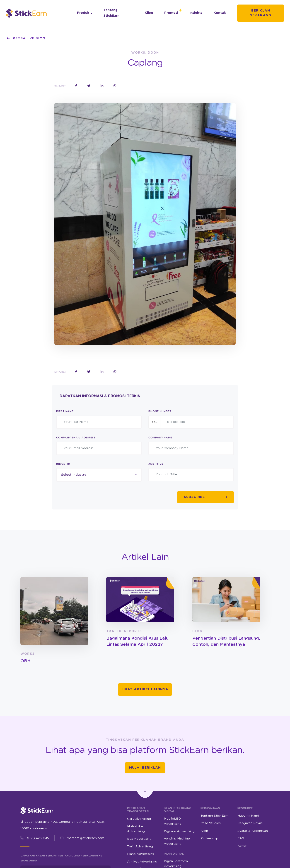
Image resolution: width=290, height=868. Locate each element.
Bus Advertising (139, 839)
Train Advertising (140, 846)
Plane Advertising (141, 854)
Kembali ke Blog (26, 38)
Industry (63, 464)
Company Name (160, 438)
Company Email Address (76, 438)
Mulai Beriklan (145, 768)
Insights (196, 13)
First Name (65, 411)
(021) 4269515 (38, 838)
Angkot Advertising (142, 862)
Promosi (171, 13)
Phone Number (160, 411)
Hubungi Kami (248, 816)
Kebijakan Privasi (250, 823)
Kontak (220, 13)
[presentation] (91, 497)
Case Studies (211, 823)
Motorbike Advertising (136, 829)
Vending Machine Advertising (177, 841)
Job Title (156, 464)
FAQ (241, 838)
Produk (83, 13)
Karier (242, 846)
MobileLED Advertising (173, 821)
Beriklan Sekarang (261, 13)
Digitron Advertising (179, 831)
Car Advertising (139, 819)
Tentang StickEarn (111, 13)
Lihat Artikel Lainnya (145, 689)
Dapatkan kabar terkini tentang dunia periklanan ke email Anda (61, 858)
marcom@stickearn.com (86, 838)
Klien (149, 13)
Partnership (209, 838)
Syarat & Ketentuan (253, 831)
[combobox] (99, 475)
